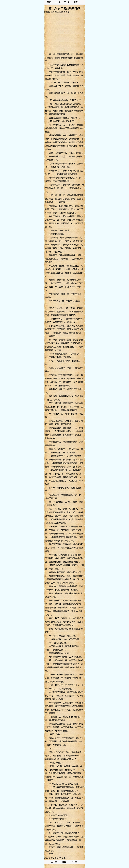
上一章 (58, 2)
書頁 (76, 2)
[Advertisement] (64, 33)
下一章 (67, 2)
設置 (49, 2)
